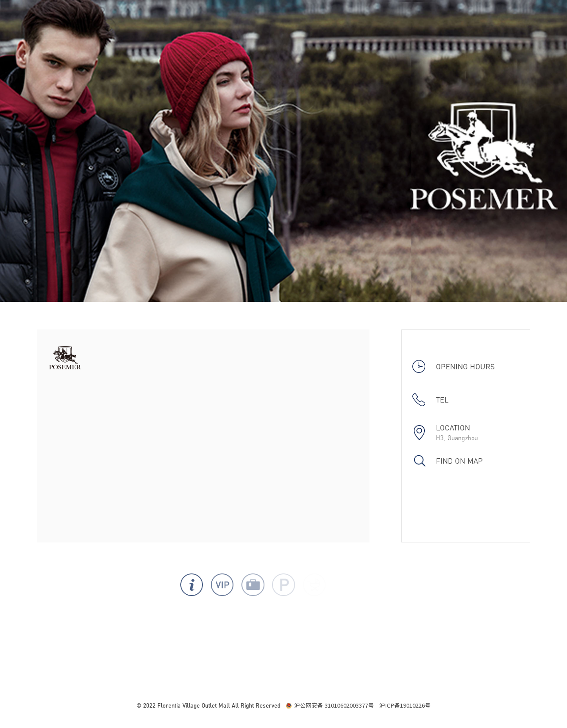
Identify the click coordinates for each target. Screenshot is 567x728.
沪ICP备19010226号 (405, 705)
